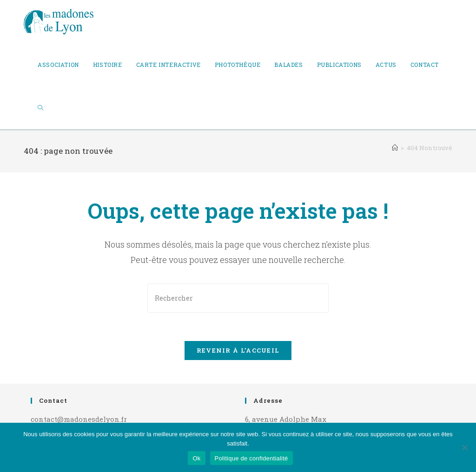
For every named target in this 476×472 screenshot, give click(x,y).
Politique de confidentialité (251, 458)
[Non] (464, 447)
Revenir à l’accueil (238, 350)
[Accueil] (395, 148)
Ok (196, 458)
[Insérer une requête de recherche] (238, 298)
